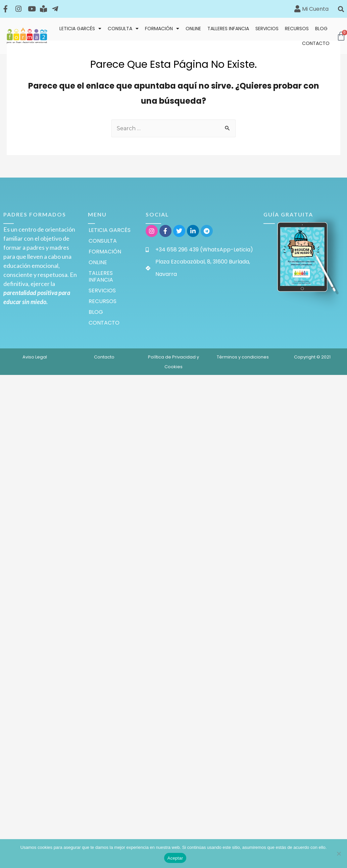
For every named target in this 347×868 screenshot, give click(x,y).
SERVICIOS (267, 29)
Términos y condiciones (243, 357)
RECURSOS (297, 29)
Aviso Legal (35, 357)
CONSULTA (123, 29)
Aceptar (175, 858)
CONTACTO (316, 43)
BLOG (321, 29)
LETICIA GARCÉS (80, 29)
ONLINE (193, 29)
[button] (341, 9)
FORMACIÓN (162, 29)
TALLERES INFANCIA (228, 29)
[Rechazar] (339, 854)
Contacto (104, 357)
